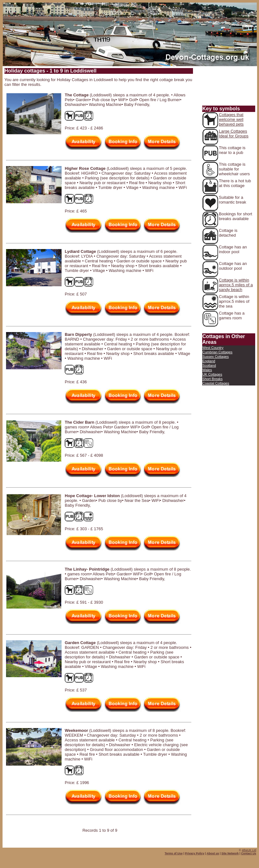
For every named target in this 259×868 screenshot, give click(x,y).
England (209, 361)
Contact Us (249, 853)
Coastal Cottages (216, 383)
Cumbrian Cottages (218, 352)
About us (213, 853)
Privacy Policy (195, 853)
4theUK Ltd (249, 850)
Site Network (230, 853)
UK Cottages (212, 374)
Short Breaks (213, 379)
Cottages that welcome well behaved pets (231, 119)
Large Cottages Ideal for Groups (234, 134)
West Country (213, 348)
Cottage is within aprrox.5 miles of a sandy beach (236, 285)
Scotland (209, 365)
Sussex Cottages (216, 357)
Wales (207, 370)
